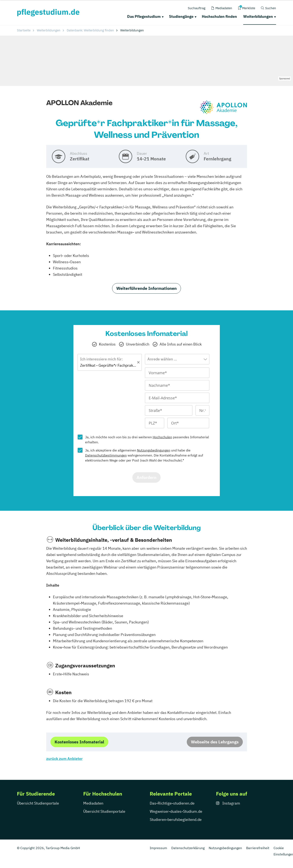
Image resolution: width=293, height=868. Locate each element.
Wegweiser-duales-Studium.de (176, 811)
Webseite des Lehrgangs (215, 742)
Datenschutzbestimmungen (106, 455)
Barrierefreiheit (258, 848)
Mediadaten (93, 803)
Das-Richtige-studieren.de (172, 803)
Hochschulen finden (219, 16)
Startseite (24, 30)
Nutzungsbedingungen (154, 450)
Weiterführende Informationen (146, 288)
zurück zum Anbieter (64, 759)
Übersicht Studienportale (38, 803)
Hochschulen (162, 437)
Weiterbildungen (258, 16)
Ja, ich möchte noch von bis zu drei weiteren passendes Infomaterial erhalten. (147, 440)
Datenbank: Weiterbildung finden (90, 30)
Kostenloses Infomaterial (79, 742)
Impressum (158, 848)
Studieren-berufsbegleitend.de (176, 820)
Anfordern (146, 477)
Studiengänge (181, 16)
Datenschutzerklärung (188, 848)
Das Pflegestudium (144, 16)
